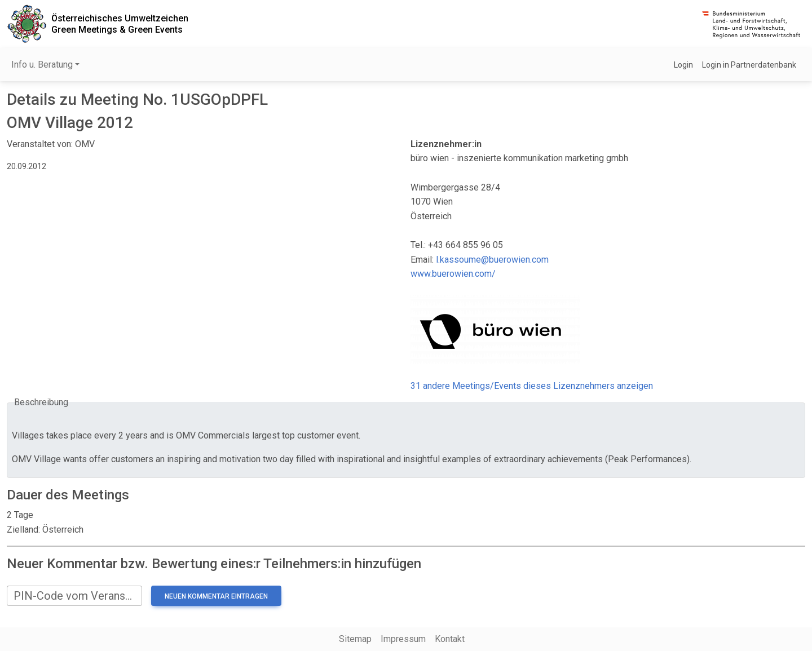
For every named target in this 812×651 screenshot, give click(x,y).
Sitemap (355, 639)
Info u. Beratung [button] (42, 65)
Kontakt (450, 639)
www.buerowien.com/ (453, 274)
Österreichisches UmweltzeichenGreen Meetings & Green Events (120, 24)
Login (683, 65)
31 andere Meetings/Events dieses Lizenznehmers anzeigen (532, 386)
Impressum (403, 639)
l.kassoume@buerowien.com (492, 260)
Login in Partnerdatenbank (749, 65)
